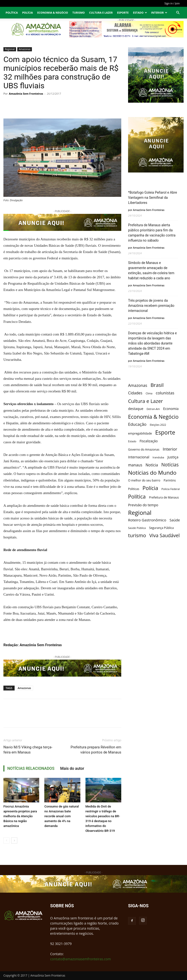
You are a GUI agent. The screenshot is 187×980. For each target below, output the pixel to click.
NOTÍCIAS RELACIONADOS (31, 768)
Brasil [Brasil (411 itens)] (157, 385)
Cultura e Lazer (101, 13)
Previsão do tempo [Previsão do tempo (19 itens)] (143, 505)
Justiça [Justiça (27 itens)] (173, 457)
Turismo (79, 13)
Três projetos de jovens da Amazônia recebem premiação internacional (151, 306)
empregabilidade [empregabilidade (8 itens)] (140, 433)
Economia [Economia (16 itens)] (171, 409)
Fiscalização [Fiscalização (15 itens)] (149, 441)
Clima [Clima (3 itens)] (149, 393)
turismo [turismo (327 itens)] (137, 535)
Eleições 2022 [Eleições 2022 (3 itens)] (158, 425)
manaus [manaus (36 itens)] (135, 465)
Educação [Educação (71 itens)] (137, 424)
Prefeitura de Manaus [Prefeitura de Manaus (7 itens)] (164, 497)
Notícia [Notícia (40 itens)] (152, 465)
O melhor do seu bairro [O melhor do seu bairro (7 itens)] (144, 480)
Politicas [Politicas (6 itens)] (134, 489)
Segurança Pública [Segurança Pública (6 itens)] (161, 528)
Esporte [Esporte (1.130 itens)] (165, 432)
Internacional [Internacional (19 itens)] (139, 457)
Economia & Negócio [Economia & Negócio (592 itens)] (153, 417)
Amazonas (25, 49)
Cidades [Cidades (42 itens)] (135, 393)
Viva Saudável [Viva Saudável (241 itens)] (164, 535)
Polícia (28, 13)
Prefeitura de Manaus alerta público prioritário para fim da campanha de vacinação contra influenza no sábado (152, 233)
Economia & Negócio (53, 13)
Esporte (123, 13)
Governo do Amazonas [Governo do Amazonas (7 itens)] (144, 449)
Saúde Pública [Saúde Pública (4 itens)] (137, 528)
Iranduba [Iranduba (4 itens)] (158, 457)
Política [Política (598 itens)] (137, 496)
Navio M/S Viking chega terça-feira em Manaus (28, 750)
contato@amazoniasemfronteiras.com (80, 959)
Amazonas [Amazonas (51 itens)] (138, 386)
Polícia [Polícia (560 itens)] (150, 488)
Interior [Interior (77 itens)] (170, 449)
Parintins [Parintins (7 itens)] (170, 480)
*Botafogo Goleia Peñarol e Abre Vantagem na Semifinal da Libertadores (153, 198)
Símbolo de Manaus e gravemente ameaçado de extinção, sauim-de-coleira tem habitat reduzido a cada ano (151, 270)
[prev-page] (6, 840)
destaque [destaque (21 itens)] (136, 409)
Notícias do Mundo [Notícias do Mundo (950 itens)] (152, 473)
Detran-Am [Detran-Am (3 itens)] (153, 409)
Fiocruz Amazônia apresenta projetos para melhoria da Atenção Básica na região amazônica (20, 816)
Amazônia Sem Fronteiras (26, 94)
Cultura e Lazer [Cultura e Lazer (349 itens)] (145, 401)
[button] (178, 13)
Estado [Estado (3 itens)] (132, 441)
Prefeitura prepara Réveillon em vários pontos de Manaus (96, 750)
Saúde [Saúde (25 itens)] (175, 520)
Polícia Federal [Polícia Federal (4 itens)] (171, 489)
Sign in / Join (172, 3)
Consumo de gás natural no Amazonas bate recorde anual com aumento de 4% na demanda (61, 816)
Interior (159, 13)
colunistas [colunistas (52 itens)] (165, 393)
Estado (140, 13)
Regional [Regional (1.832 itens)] (140, 513)
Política (12, 13)
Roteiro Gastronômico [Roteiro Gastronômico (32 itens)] (147, 520)
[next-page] (14, 840)
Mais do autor (72, 768)
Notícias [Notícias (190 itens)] (170, 465)
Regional (10, 49)
